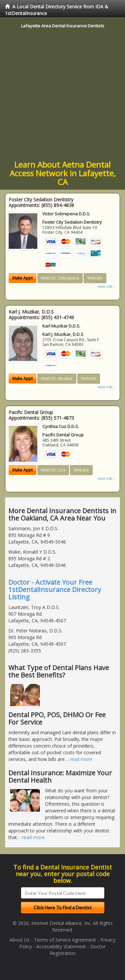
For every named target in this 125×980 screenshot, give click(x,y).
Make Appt (22, 278)
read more (81, 759)
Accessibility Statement (61, 946)
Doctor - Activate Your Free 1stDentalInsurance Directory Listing (55, 590)
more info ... (107, 286)
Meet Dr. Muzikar (57, 378)
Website (95, 278)
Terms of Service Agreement (65, 940)
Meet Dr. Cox (53, 470)
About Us (20, 940)
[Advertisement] (62, 94)
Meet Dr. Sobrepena (60, 278)
